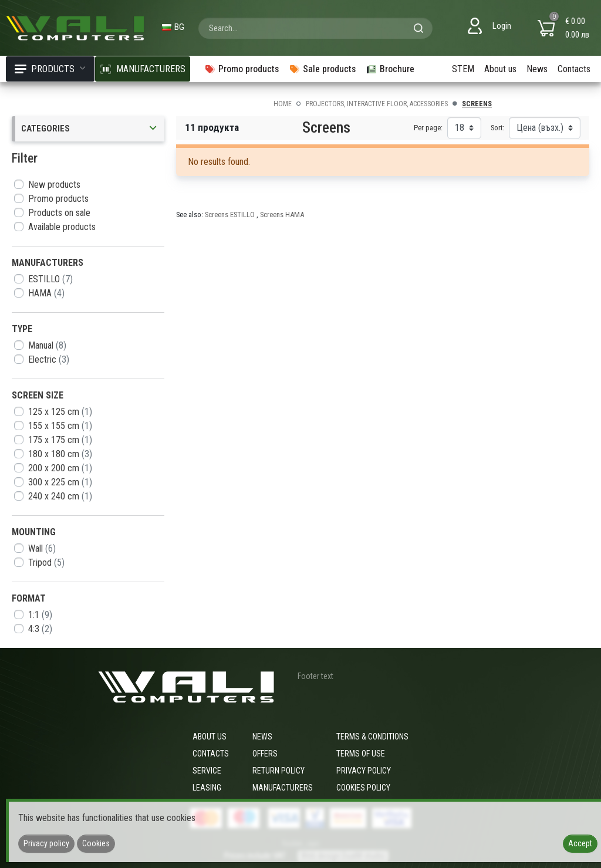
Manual (47, 345)
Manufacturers (283, 788)
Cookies (96, 843)
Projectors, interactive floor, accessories (377, 104)
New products (54, 185)
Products (50, 69)
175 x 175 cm (60, 440)
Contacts (574, 69)
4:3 (40, 629)
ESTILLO (50, 279)
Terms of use (361, 754)
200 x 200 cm (60, 468)
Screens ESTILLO (231, 215)
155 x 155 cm (60, 426)
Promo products (58, 199)
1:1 (40, 615)
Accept (580, 843)
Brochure (390, 69)
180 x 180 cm (60, 454)
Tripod (46, 563)
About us (500, 69)
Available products (62, 227)
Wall (42, 548)
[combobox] (315, 28)
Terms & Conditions (372, 737)
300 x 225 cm (60, 482)
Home (283, 104)
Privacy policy (364, 771)
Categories (90, 129)
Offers (265, 754)
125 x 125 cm (60, 412)
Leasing (207, 788)
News (537, 69)
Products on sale (59, 213)
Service (207, 771)
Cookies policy (363, 788)
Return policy (278, 771)
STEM (463, 69)
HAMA (46, 293)
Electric (49, 359)
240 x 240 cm (60, 496)
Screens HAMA (282, 215)
